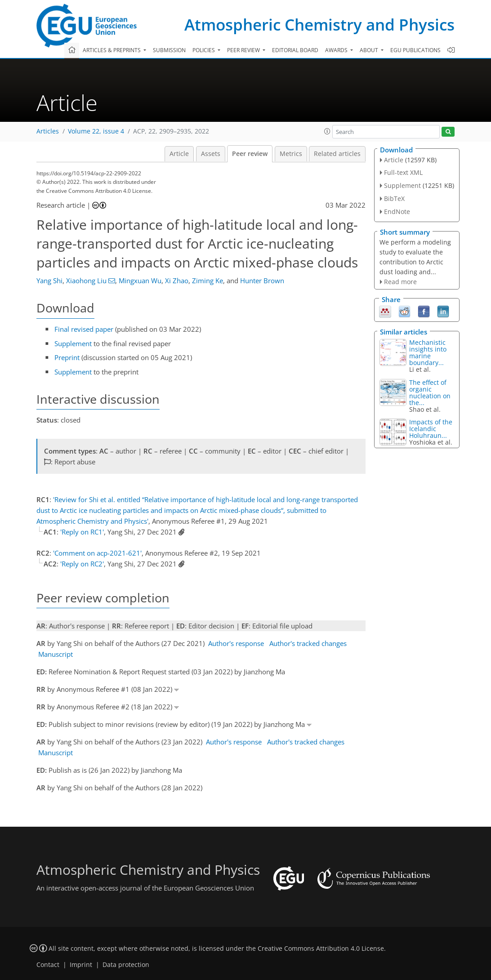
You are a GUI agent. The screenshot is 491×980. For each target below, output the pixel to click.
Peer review (250, 154)
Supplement (73, 343)
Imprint (81, 965)
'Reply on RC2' (82, 564)
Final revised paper (84, 329)
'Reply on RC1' (82, 532)
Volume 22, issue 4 (96, 131)
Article (179, 154)
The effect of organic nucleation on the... (430, 392)
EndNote (397, 212)
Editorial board (295, 50)
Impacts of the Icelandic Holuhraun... (431, 429)
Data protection (126, 965)
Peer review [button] (244, 50)
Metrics (291, 154)
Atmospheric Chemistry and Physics (319, 24)
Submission (169, 50)
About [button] (370, 50)
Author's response (236, 643)
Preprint (67, 357)
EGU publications (415, 50)
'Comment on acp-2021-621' (97, 553)
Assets (211, 154)
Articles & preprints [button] (112, 50)
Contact (48, 965)
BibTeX (394, 198)
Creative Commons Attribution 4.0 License (321, 949)
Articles (48, 131)
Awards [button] (337, 50)
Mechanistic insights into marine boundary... (428, 352)
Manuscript (56, 654)
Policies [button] (204, 50)
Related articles (337, 154)
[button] (327, 131)
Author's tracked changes (308, 643)
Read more (400, 282)
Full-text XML (403, 172)
